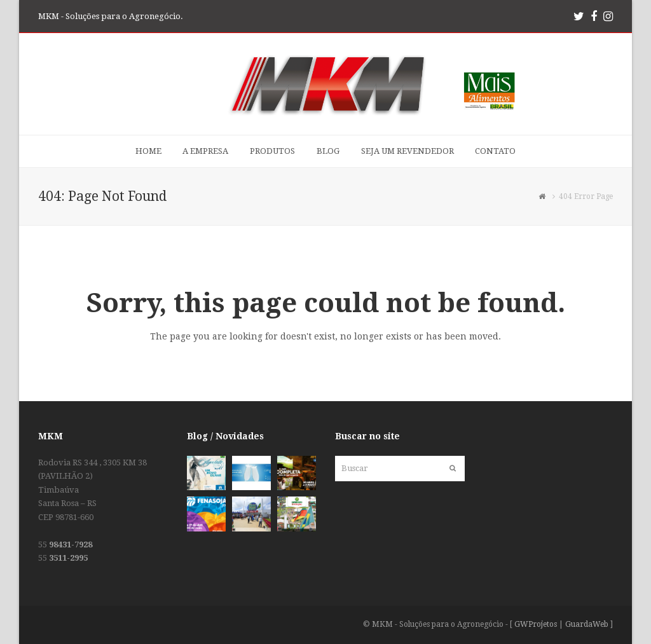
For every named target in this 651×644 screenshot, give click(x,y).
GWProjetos (536, 624)
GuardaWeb (587, 624)
